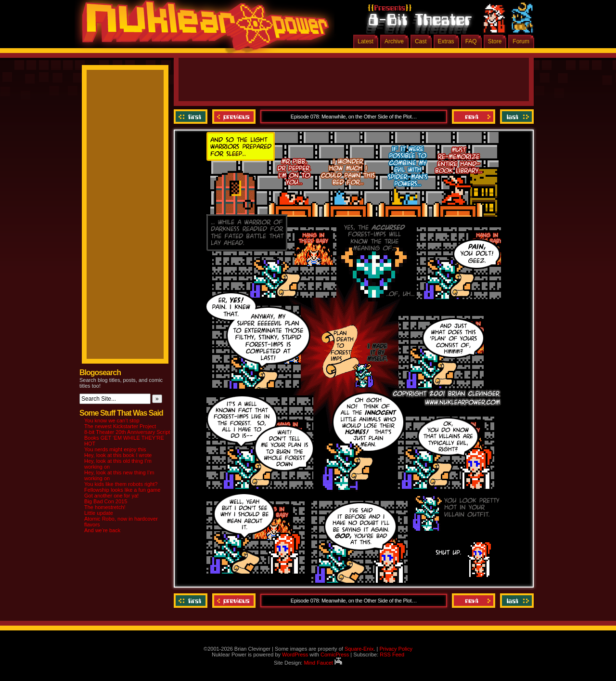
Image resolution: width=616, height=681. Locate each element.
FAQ (471, 41)
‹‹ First (192, 117)
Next (474, 117)
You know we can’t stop (112, 420)
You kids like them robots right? (121, 484)
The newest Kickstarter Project (120, 426)
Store (495, 41)
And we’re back (102, 530)
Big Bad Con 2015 (106, 501)
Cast (421, 41)
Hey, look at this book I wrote (118, 455)
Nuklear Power (202, 29)
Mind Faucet (323, 663)
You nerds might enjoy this (115, 449)
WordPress (295, 655)
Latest (366, 41)
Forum (521, 41)
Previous (234, 117)
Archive (394, 41)
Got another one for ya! (111, 496)
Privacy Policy (396, 649)
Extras (446, 41)
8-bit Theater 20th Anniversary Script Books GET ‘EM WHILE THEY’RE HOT (127, 438)
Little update (99, 513)
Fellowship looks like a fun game (122, 490)
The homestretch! (105, 507)
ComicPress (335, 655)
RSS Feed (392, 655)
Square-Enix (359, 649)
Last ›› (516, 117)
